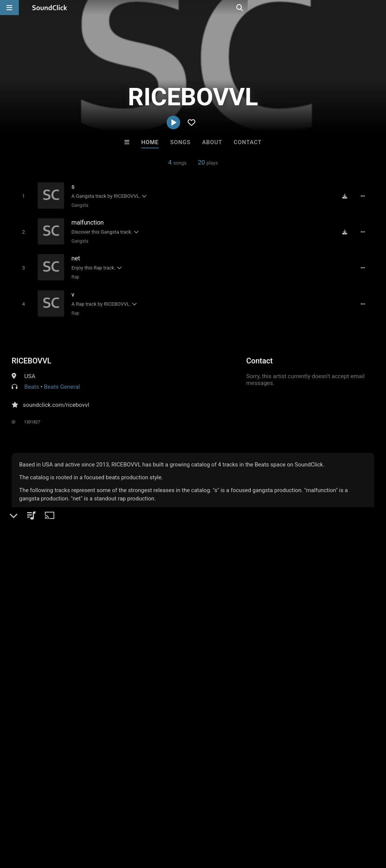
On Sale (216, 699)
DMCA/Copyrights (140, 823)
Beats (32, 382)
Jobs (103, 823)
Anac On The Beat (100, 658)
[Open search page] (378, 8)
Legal (203, 823)
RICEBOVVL (31, 356)
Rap (74, 274)
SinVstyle (224, 658)
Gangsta (79, 205)
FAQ (32, 823)
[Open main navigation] (9, 8)
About (212, 142)
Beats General (62, 382)
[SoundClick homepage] (50, 8)
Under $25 (264, 699)
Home (150, 142)
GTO (286, 658)
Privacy (180, 823)
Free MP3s (122, 699)
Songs (181, 142)
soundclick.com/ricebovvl (56, 400)
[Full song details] (365, 196)
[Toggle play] (22, 196)
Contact (248, 142)
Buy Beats (169, 699)
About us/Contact (67, 823)
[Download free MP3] (347, 196)
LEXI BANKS (162, 658)
